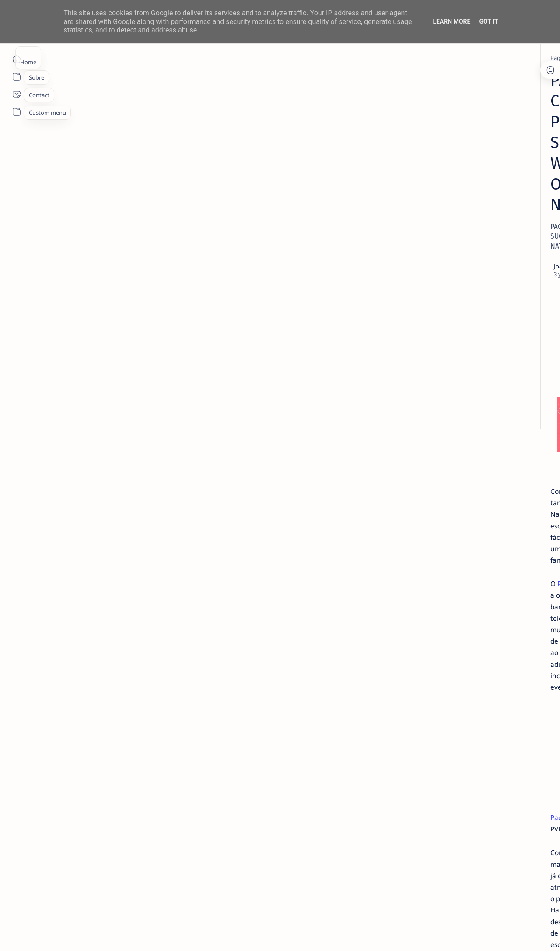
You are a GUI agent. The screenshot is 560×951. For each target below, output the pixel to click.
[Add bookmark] (358, 164)
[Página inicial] (16, 59)
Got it (488, 21)
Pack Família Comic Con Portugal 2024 (126, 435)
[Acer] (444, 439)
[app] (444, 504)
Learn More (451, 21)
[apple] (508, 504)
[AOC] (508, 483)
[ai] (508, 439)
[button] (507, 933)
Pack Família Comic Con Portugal (251, 410)
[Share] (384, 164)
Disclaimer (450, 554)
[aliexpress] (444, 461)
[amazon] (508, 461)
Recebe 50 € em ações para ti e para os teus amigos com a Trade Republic (481, 380)
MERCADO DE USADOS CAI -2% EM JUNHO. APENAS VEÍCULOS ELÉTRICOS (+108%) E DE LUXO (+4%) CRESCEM (483, 241)
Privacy (481, 554)
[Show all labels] (440, 525)
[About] (16, 77)
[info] (104, 58)
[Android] (461, 272)
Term (421, 554)
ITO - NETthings (84, 934)
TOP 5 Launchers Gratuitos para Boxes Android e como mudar (479, 289)
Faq (503, 554)
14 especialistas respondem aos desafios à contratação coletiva (480, 169)
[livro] (459, 152)
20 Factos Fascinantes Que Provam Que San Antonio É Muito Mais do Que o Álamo (482, 332)
